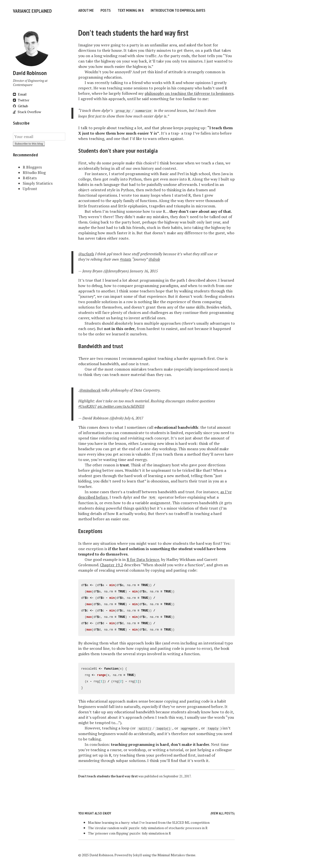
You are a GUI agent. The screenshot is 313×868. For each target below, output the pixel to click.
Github (21, 105)
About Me (86, 10)
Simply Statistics (38, 182)
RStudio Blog (34, 171)
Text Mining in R (131, 10)
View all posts (223, 812)
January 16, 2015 (144, 270)
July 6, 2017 (134, 417)
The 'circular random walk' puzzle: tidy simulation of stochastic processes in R (148, 827)
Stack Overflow (27, 111)
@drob (154, 258)
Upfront (30, 187)
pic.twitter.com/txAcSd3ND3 (121, 405)
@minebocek (90, 389)
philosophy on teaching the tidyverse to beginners (189, 92)
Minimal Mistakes (171, 854)
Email (20, 93)
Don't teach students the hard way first (133, 32)
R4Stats (30, 177)
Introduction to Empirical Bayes (178, 10)
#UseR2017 (87, 405)
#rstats (126, 258)
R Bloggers (32, 166)
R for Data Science (143, 558)
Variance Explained (29, 10)
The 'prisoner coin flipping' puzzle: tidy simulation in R (129, 832)
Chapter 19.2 (112, 564)
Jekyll (138, 854)
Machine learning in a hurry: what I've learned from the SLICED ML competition (149, 821)
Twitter (21, 99)
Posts (106, 10)
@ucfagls (86, 253)
